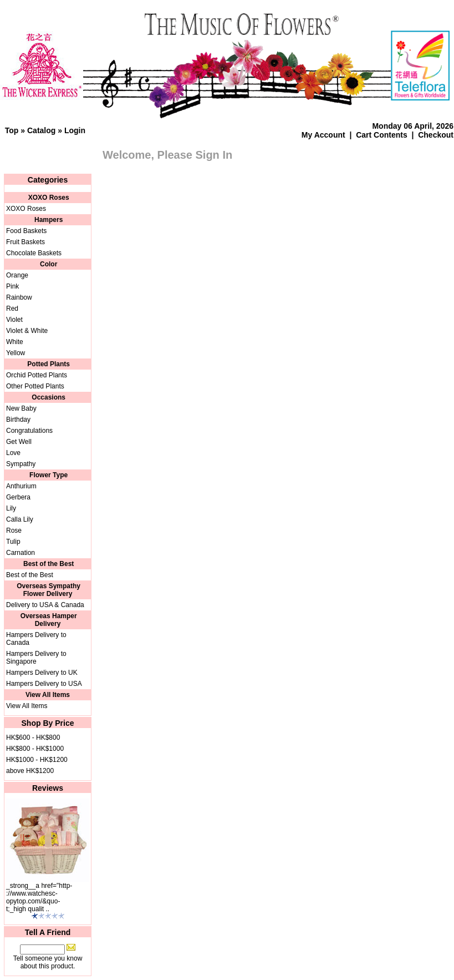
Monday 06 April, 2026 (413, 126)
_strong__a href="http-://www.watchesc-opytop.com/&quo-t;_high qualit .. (39, 897)
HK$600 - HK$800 (33, 737)
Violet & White (27, 331)
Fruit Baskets (25, 242)
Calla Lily (20, 519)
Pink (12, 286)
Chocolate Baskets (34, 253)
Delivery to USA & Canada (45, 605)
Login (75, 130)
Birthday (18, 420)
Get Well (19, 442)
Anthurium (21, 486)
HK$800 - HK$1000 (35, 749)
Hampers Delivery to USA (44, 684)
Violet (14, 320)
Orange (17, 275)
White (15, 342)
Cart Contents (382, 135)
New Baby (21, 408)
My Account (323, 135)
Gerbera (18, 497)
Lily (11, 508)
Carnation (21, 553)
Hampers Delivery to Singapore (36, 658)
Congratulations (29, 431)
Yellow (16, 353)
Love (13, 453)
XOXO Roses (26, 209)
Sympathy (21, 464)
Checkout (436, 135)
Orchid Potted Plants (37, 375)
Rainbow (19, 297)
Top (12, 130)
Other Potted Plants (35, 386)
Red (12, 309)
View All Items (27, 706)
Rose (14, 531)
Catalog (41, 130)
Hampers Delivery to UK (42, 673)
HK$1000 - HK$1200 (37, 760)
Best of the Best (30, 575)
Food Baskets (26, 231)
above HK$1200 (30, 771)
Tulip (13, 542)
